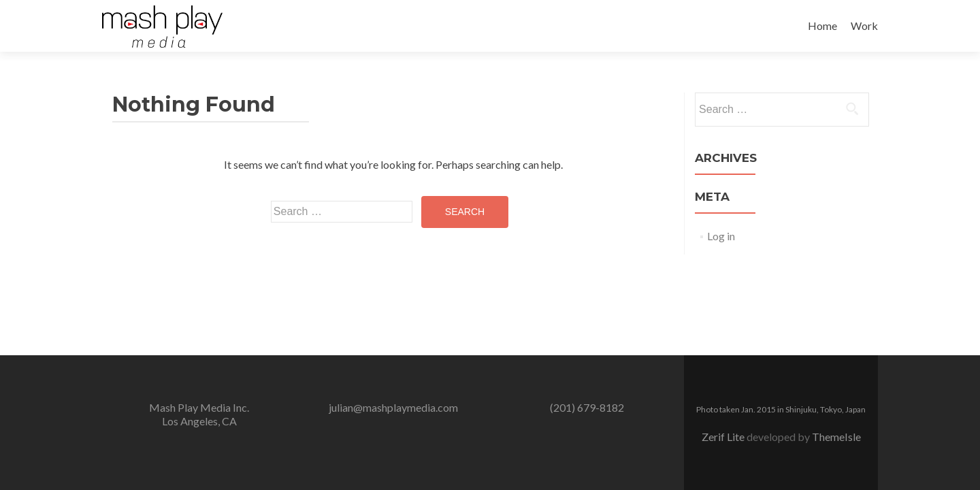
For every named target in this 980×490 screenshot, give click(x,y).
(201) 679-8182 (587, 407)
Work (864, 26)
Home (822, 26)
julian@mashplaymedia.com (393, 407)
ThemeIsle (836, 437)
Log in (721, 236)
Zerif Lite (724, 437)
